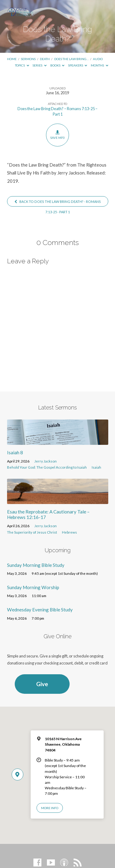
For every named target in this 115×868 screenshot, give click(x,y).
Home (12, 59)
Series (40, 65)
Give (42, 684)
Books (57, 65)
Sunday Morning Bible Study (36, 565)
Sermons (28, 59)
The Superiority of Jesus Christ (32, 532)
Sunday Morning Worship (33, 587)
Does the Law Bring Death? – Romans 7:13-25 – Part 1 (57, 111)
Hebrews (69, 532)
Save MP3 (57, 135)
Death (45, 59)
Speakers (78, 65)
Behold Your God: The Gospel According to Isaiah (47, 467)
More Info (50, 808)
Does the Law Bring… (71, 59)
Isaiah (96, 467)
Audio (98, 59)
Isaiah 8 (15, 452)
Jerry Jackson (46, 461)
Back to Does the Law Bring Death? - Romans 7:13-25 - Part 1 (57, 203)
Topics (22, 65)
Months (100, 65)
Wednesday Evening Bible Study (40, 610)
